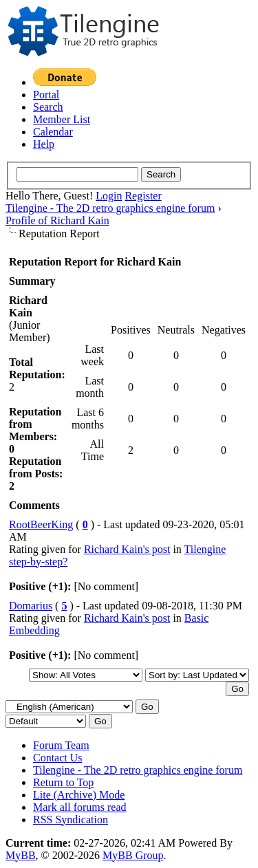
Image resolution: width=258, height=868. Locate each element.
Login (109, 196)
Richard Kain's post (127, 549)
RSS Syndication (71, 820)
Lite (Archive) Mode (79, 795)
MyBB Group (133, 855)
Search (48, 107)
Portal (46, 95)
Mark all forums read (80, 807)
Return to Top (63, 782)
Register (143, 196)
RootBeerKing (41, 524)
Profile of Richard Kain (57, 220)
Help (44, 144)
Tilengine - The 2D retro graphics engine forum (110, 208)
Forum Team (61, 745)
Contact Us (58, 758)
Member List (62, 119)
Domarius (31, 606)
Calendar (53, 132)
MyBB (21, 855)
